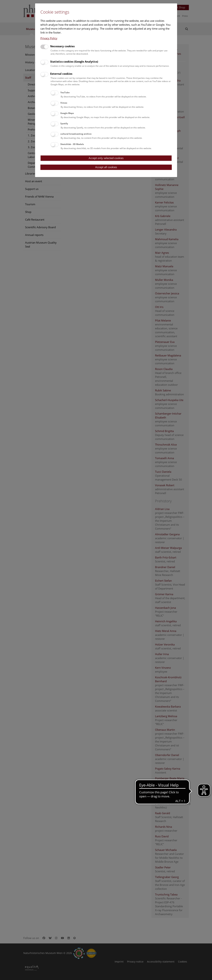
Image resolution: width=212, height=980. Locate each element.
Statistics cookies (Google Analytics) (74, 62)
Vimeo (64, 103)
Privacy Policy (49, 38)
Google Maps (67, 113)
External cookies (61, 74)
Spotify (64, 123)
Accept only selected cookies (106, 158)
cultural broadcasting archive (76, 134)
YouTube (65, 92)
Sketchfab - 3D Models (72, 144)
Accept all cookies (106, 167)
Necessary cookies (62, 46)
